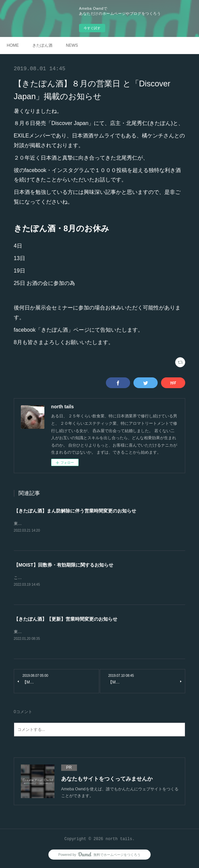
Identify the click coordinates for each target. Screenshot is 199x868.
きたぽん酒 (42, 45)
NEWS (72, 45)
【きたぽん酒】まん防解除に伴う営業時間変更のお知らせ (75, 511)
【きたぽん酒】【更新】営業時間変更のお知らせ (66, 620)
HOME (13, 45)
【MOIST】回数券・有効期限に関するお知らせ (64, 566)
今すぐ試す (92, 28)
